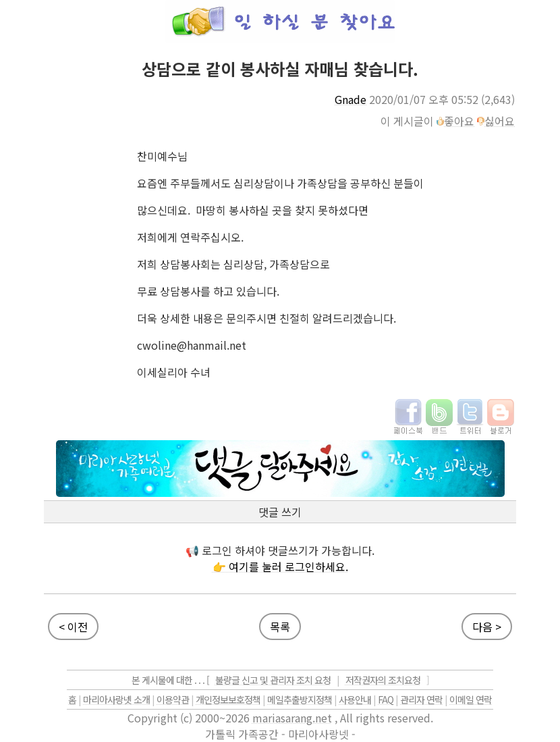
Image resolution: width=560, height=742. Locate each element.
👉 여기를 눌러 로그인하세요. (280, 566)
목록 (280, 627)
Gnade (351, 99)
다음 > (487, 627)
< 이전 (73, 627)
